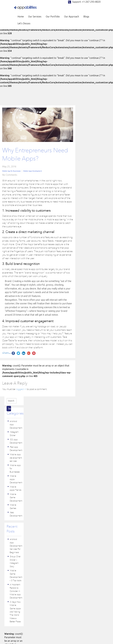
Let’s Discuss (24, 23)
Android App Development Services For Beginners (16, 546)
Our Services (35, 17)
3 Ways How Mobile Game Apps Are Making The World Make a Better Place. (15, 612)
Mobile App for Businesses (11, 171)
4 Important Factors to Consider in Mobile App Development (16, 591)
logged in (21, 389)
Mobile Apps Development (33, 171)
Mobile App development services (16, 458)
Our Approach (72, 17)
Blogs (86, 17)
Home (21, 17)
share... (6, 353)
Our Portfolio (53, 17)
